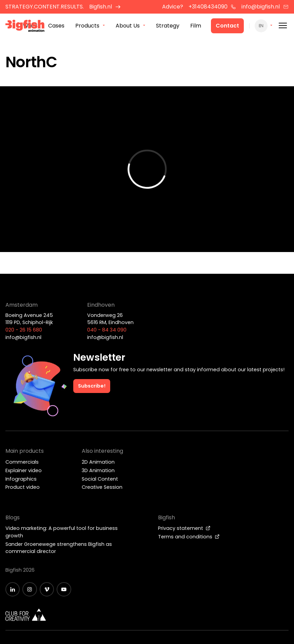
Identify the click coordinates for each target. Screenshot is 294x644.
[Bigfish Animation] (25, 27)
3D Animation (98, 470)
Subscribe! (92, 386)
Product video (23, 487)
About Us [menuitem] (128, 26)
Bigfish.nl (105, 7)
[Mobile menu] (283, 26)
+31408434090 (212, 7)
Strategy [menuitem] (168, 26)
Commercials (22, 462)
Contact (227, 26)
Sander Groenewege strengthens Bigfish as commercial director (59, 548)
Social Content (100, 479)
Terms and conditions (189, 537)
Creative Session (102, 487)
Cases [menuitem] (56, 26)
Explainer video (24, 470)
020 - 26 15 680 (24, 330)
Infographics (21, 479)
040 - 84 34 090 (107, 330)
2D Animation (98, 462)
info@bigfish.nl (265, 7)
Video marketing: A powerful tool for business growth (62, 532)
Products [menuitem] (87, 26)
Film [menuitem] (196, 26)
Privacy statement (184, 528)
